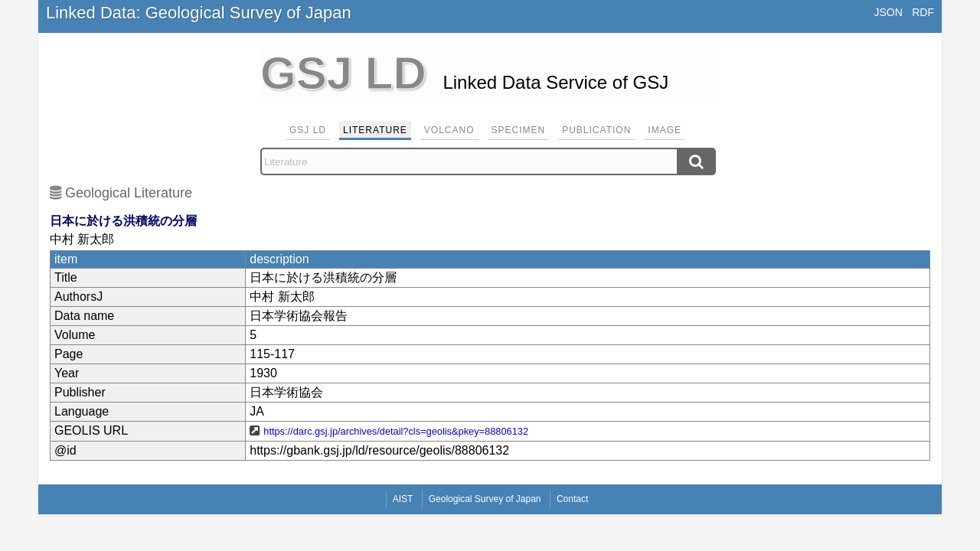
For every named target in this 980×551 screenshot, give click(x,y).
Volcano (449, 130)
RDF (923, 12)
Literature (375, 130)
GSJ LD (308, 130)
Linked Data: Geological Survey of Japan (199, 13)
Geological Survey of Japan (485, 499)
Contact (572, 499)
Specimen (519, 130)
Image (665, 130)
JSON (888, 12)
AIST (403, 499)
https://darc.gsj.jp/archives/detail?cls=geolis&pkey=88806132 (396, 431)
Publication (596, 130)
